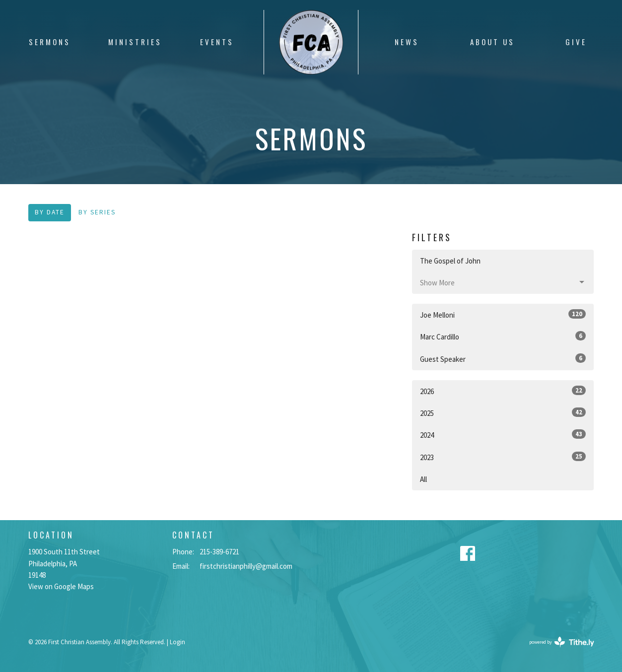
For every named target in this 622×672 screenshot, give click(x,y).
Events (217, 42)
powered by (562, 642)
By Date (50, 212)
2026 (503, 391)
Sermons (50, 42)
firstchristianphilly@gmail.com (246, 566)
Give (576, 42)
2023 (503, 457)
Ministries (135, 42)
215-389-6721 (219, 552)
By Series (97, 212)
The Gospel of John (450, 261)
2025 (503, 413)
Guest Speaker (503, 359)
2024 (503, 435)
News (407, 42)
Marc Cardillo (503, 336)
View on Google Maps (61, 586)
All (423, 479)
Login (177, 642)
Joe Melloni (503, 314)
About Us (492, 42)
